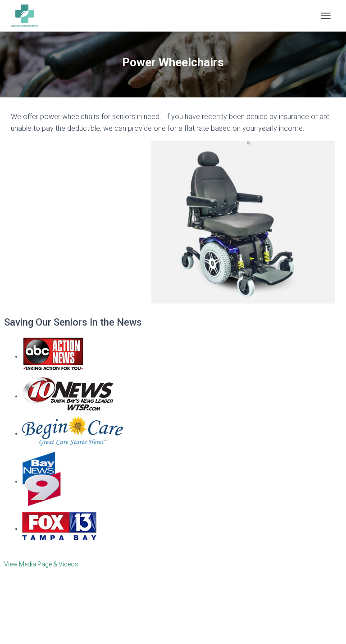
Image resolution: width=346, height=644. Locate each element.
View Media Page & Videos (41, 564)
